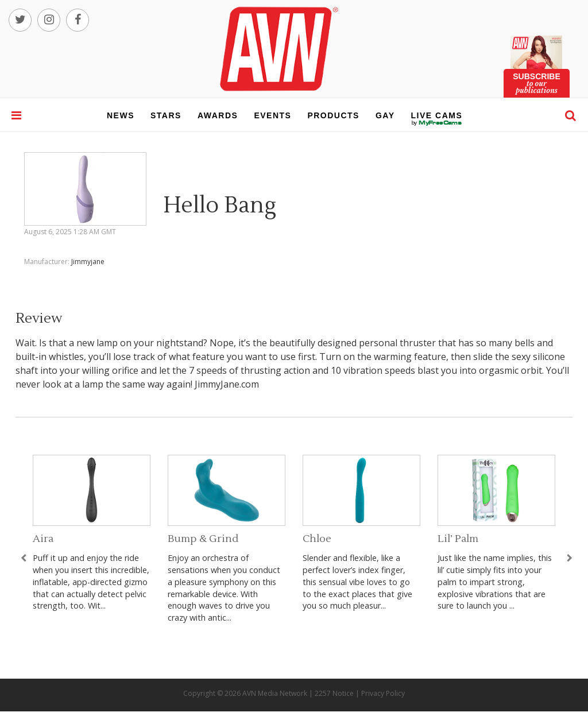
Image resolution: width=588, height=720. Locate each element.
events (272, 115)
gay (385, 115)
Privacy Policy (383, 693)
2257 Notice (334, 693)
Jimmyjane (88, 262)
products (333, 115)
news (121, 115)
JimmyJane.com (227, 384)
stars (166, 115)
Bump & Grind (203, 539)
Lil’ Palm (458, 539)
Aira (43, 539)
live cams (437, 123)
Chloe (317, 539)
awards (218, 115)
